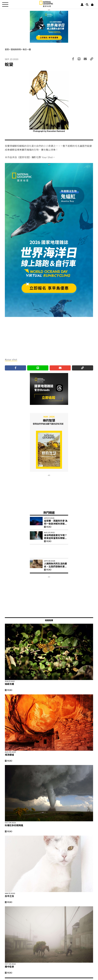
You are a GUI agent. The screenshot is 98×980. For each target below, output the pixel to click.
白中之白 (9, 896)
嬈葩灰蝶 (9, 684)
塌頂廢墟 (9, 755)
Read (48, 527)
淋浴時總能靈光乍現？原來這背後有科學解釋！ (56, 538)
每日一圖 (27, 50)
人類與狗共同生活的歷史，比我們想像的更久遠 (56, 567)
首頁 (7, 50)
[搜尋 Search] (87, 5)
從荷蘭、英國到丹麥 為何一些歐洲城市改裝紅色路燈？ (56, 524)
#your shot (11, 360)
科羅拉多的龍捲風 (14, 825)
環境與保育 (16, 50)
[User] (82, 5)
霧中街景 (9, 967)
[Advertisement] (49, 335)
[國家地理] (46, 6)
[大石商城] (92, 5)
